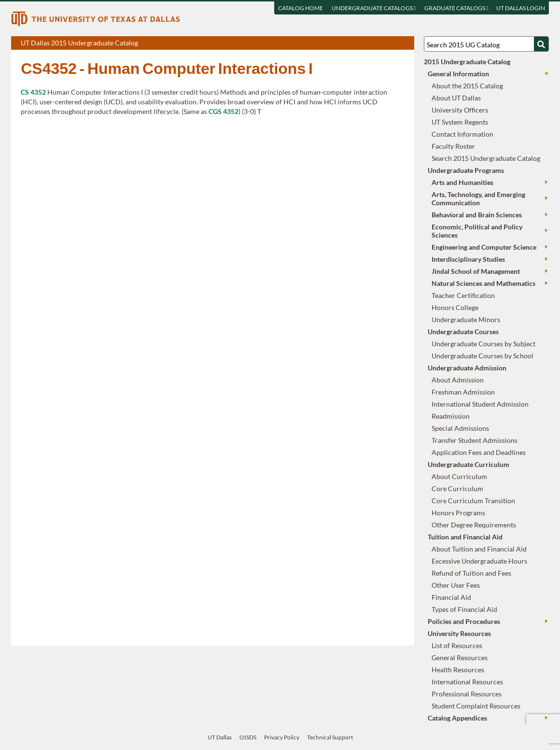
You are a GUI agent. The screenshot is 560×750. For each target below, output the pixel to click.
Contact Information (462, 134)
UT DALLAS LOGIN (521, 8)
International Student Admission (480, 404)
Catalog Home (301, 8)
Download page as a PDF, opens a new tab (372, 43)
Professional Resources (467, 694)
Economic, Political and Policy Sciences (477, 231)
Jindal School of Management (476, 271)
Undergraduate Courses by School (483, 356)
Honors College (455, 307)
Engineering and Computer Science (484, 247)
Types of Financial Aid (464, 609)
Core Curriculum (457, 488)
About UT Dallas (456, 98)
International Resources (467, 682)
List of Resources (457, 645)
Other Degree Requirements (474, 525)
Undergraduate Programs (466, 170)
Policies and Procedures (464, 621)
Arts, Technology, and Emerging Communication (478, 198)
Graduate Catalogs (456, 8)
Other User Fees (456, 585)
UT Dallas (220, 737)
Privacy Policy (282, 737)
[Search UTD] (541, 44)
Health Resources (458, 670)
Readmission (451, 416)
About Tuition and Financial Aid (479, 549)
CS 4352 (33, 92)
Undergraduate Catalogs (374, 8)
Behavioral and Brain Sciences (477, 215)
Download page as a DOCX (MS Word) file (383, 43)
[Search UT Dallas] (486, 44)
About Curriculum (459, 476)
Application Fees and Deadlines (479, 452)
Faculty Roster (453, 146)
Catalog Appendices (457, 718)
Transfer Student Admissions (475, 440)
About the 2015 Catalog (467, 86)
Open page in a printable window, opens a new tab (394, 43)
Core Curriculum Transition (473, 501)
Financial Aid (451, 597)
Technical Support (330, 737)
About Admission (458, 380)
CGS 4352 (224, 111)
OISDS (248, 737)
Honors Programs (458, 513)
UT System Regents (460, 122)
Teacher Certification (463, 295)
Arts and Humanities (462, 182)
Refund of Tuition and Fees (471, 573)
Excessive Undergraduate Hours (479, 561)
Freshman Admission (463, 392)
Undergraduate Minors (466, 319)
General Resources (460, 658)
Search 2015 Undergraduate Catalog (486, 158)
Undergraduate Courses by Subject (483, 344)
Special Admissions (460, 428)
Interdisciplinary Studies (468, 259)
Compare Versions (405, 43)
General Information (458, 74)
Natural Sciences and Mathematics (483, 283)
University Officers (460, 110)
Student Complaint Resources (476, 706)
